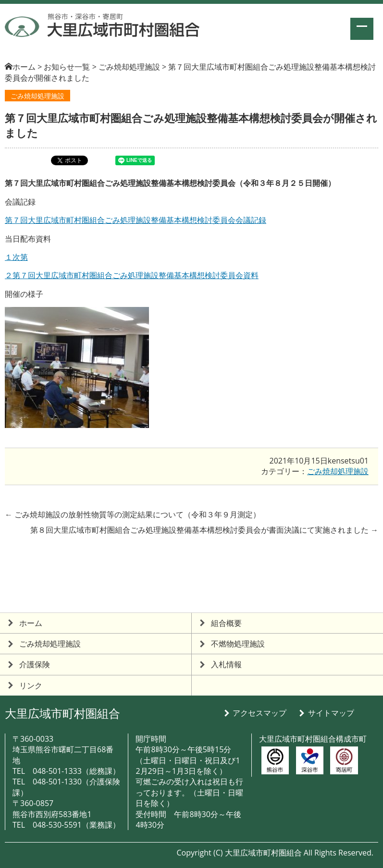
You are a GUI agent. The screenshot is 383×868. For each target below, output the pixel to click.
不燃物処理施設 (238, 644)
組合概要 (226, 623)
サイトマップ (331, 713)
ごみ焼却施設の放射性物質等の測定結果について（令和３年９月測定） (133, 514)
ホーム (24, 67)
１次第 (16, 257)
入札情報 (226, 664)
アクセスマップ (259, 713)
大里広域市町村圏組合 (62, 713)
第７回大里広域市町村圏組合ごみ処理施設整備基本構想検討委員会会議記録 (136, 220)
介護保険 (35, 664)
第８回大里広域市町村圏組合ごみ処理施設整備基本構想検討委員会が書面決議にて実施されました (204, 530)
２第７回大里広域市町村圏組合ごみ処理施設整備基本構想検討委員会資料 (132, 275)
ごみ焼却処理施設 (37, 96)
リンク (31, 685)
